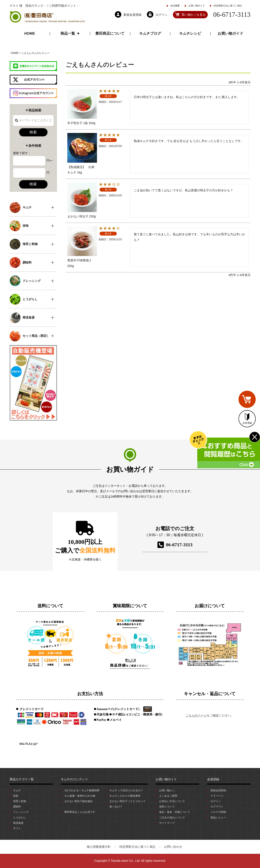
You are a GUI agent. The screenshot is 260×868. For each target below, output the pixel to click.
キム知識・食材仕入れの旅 (80, 796)
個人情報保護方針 (99, 847)
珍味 (16, 796)
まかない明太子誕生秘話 (78, 801)
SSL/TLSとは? (29, 744)
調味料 (17, 807)
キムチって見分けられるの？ (126, 790)
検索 (33, 132)
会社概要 (175, 6)
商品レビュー (218, 818)
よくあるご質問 (168, 796)
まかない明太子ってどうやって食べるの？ (128, 804)
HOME (30, 34)
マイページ (217, 796)
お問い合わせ (173, 847)
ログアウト (217, 807)
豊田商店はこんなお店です (80, 812)
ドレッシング (21, 812)
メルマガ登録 (218, 812)
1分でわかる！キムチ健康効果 (82, 790)
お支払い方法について (172, 801)
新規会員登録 (218, 790)
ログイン (216, 801)
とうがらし (20, 818)
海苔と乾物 (20, 801)
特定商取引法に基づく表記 (228, 6)
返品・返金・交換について (175, 812)
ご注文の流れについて (172, 818)
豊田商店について (110, 34)
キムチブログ (150, 34)
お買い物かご (167, 790)
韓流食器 (18, 823)
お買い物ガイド (197, 6)
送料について (167, 807)
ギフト (17, 828)
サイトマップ (167, 823)
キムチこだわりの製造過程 (125, 796)
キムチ (17, 790)
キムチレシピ (190, 34)
